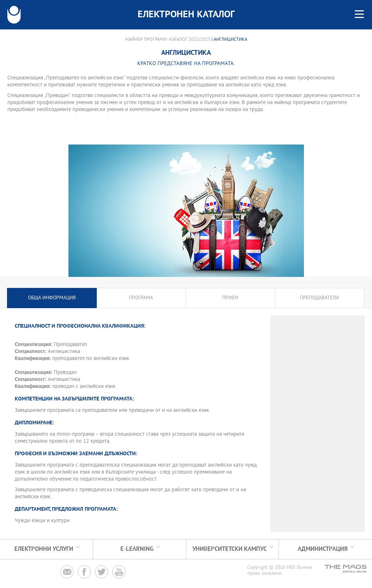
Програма (141, 298)
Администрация (323, 549)
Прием (230, 298)
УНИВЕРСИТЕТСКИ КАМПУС (230, 549)
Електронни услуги (44, 549)
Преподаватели (319, 298)
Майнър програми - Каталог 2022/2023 (168, 40)
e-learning (137, 549)
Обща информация (52, 298)
